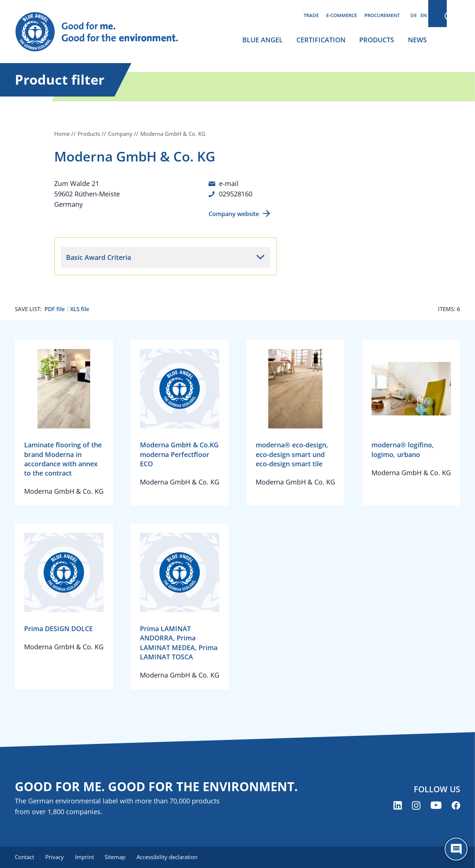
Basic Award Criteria (99, 257)
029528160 (236, 194)
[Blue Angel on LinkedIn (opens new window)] (398, 805)
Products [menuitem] (377, 40)
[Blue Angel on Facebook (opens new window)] (456, 805)
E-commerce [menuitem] (342, 15)
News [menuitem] (417, 40)
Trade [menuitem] (311, 15)
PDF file (55, 309)
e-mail (229, 183)
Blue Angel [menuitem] (263, 40)
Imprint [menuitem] (86, 857)
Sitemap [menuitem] (118, 857)
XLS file (80, 309)
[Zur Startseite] (104, 32)
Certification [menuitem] (321, 40)
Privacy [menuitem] (55, 857)
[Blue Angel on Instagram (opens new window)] (416, 805)
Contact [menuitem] (24, 857)
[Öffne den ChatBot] (456, 849)
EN (424, 15)
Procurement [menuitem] (382, 15)
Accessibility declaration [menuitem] (170, 857)
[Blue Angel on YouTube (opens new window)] (436, 805)
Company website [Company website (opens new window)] (234, 213)
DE (414, 15)
